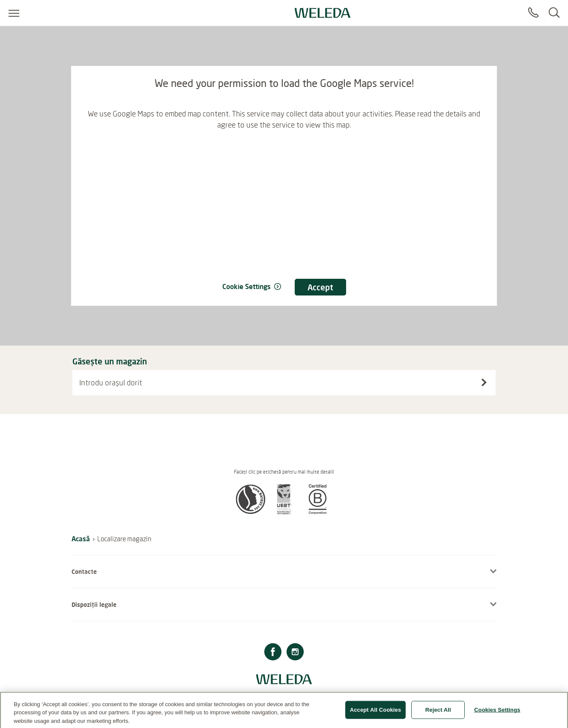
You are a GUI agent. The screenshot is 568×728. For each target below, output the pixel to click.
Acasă (81, 539)
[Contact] (533, 13)
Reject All (438, 713)
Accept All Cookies (376, 713)
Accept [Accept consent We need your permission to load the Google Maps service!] (320, 287)
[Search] (554, 13)
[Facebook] (273, 653)
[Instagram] (295, 653)
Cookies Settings (497, 713)
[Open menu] (14, 13)
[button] (251, 512)
